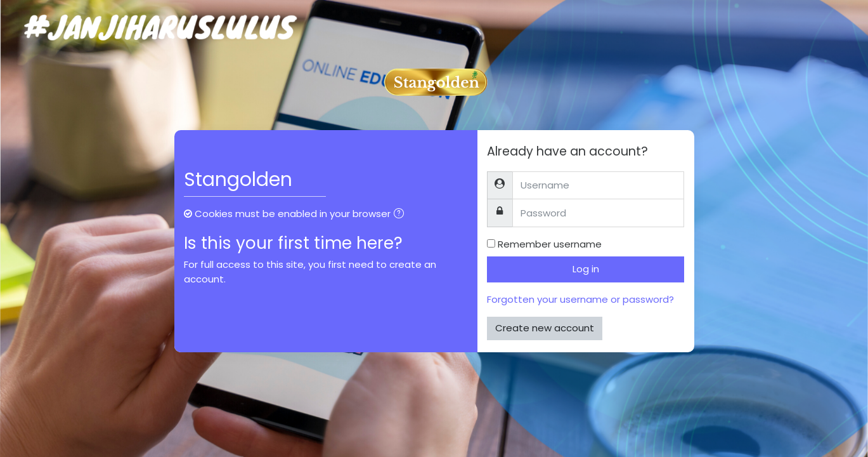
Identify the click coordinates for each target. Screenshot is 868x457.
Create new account (545, 328)
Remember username (550, 244)
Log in (586, 269)
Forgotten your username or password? (580, 299)
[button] (401, 215)
